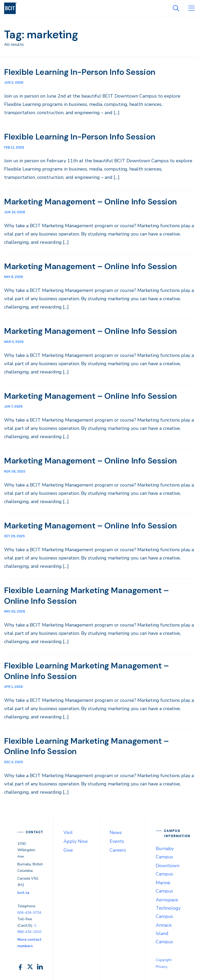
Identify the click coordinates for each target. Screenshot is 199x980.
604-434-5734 (29, 911)
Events (117, 840)
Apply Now (76, 840)
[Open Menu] (191, 8)
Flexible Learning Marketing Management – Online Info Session (88, 595)
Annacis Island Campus (164, 932)
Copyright (164, 958)
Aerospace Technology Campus (168, 907)
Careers (118, 849)
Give (68, 849)
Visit (68, 831)
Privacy (162, 965)
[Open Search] (176, 8)
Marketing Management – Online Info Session (92, 201)
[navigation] (13, 8)
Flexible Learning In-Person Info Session (81, 72)
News (116, 831)
